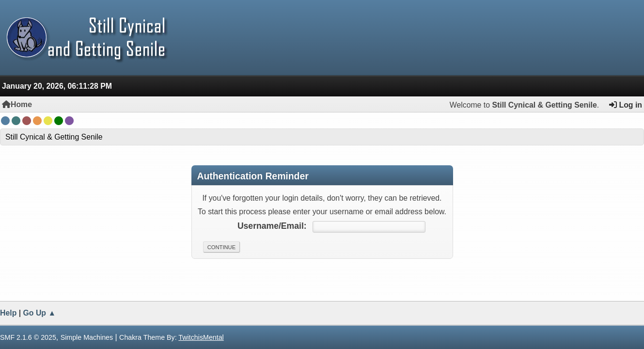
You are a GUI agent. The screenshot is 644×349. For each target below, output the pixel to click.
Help (8, 313)
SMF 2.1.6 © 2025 (28, 337)
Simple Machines (87, 337)
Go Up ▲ (40, 313)
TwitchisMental (201, 337)
